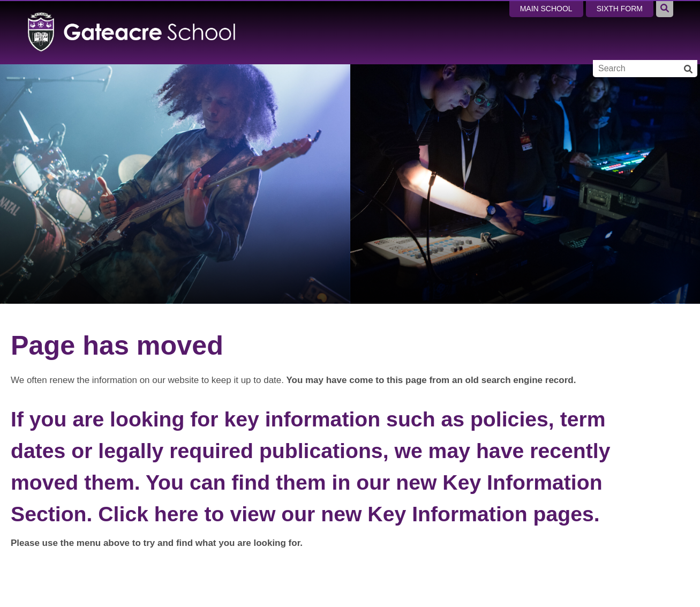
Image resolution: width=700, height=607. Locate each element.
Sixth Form (620, 9)
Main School (546, 9)
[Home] (132, 32)
